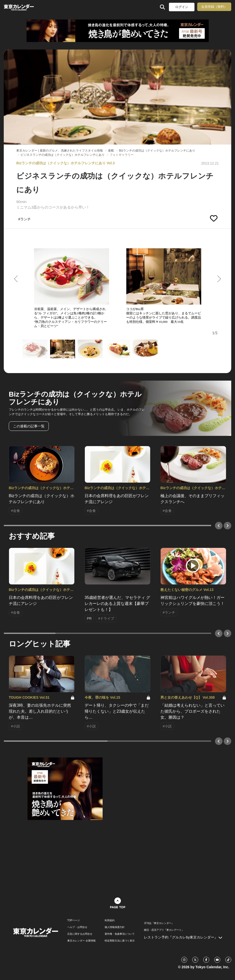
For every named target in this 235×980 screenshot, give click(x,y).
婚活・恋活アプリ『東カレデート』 (164, 930)
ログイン (182, 7)
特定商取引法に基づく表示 (120, 941)
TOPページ (74, 920)
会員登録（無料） (214, 7)
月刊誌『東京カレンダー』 (159, 923)
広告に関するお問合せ (80, 934)
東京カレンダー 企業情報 (81, 941)
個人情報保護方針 (115, 927)
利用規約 (110, 920)
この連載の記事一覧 (29, 426)
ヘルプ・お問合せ (77, 927)
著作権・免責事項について (120, 934)
